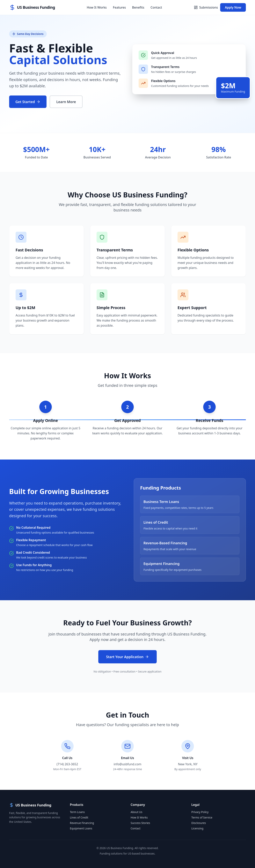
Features (119, 7)
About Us (136, 812)
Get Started (28, 102)
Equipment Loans (81, 828)
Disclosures (199, 823)
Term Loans (77, 812)
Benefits (138, 7)
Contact (156, 7)
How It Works (97, 7)
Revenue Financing (82, 823)
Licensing (197, 828)
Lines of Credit (79, 817)
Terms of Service (202, 817)
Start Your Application (127, 657)
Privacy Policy (200, 812)
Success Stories (140, 823)
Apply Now (233, 7)
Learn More (66, 102)
